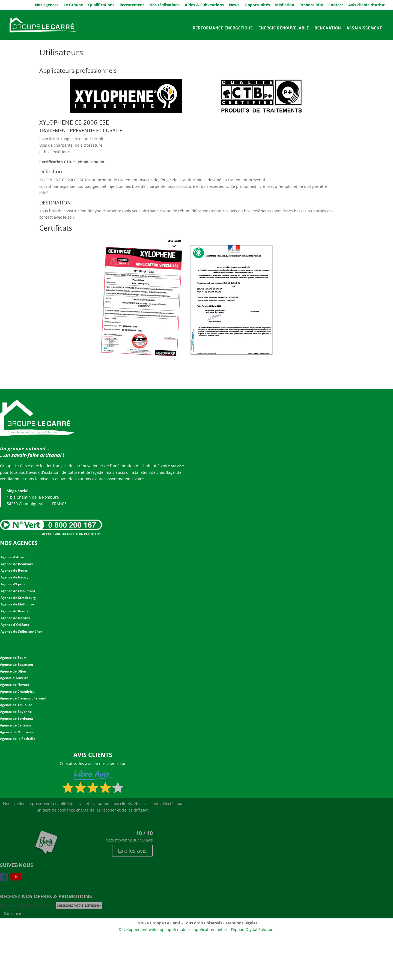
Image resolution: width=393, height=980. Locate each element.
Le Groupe (73, 5)
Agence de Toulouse (16, 705)
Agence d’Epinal (14, 584)
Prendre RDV (311, 5)
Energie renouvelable (284, 28)
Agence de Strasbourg (18, 598)
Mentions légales (242, 923)
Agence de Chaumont (18, 591)
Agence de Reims (14, 611)
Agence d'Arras (13, 557)
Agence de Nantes (15, 618)
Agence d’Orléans (15, 625)
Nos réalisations (164, 5)
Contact (336, 5)
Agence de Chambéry (17, 691)
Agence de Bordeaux (17, 718)
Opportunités (257, 5)
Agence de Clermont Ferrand (23, 698)
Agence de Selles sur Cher (21, 631)
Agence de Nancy (14, 577)
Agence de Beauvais (17, 564)
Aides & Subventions (204, 5)
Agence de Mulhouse (17, 604)
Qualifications (101, 5)
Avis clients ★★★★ (367, 5)
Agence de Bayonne (16, 712)
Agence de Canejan (15, 725)
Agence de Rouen (14, 570)
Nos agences (47, 5)
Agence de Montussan (18, 732)
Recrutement (132, 5)
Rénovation (328, 28)
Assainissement (364, 28)
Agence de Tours (13, 658)
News (234, 5)
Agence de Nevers (14, 685)
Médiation (285, 5)
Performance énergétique (223, 28)
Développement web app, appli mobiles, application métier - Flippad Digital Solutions (197, 929)
